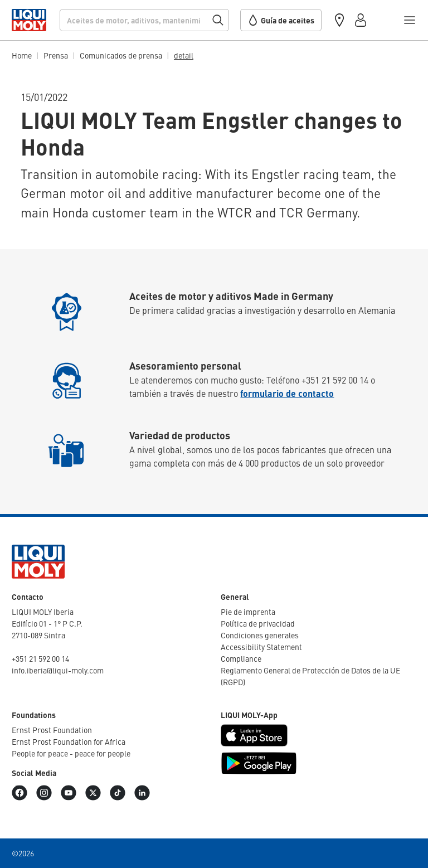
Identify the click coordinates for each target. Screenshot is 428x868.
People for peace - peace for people (71, 753)
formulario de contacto (287, 393)
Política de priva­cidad (258, 623)
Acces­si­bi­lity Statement (261, 647)
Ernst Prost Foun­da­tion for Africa (69, 741)
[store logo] (29, 20)
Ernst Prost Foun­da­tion (52, 730)
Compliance (241, 658)
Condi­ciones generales (260, 635)
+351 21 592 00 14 (40, 658)
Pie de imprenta (248, 612)
